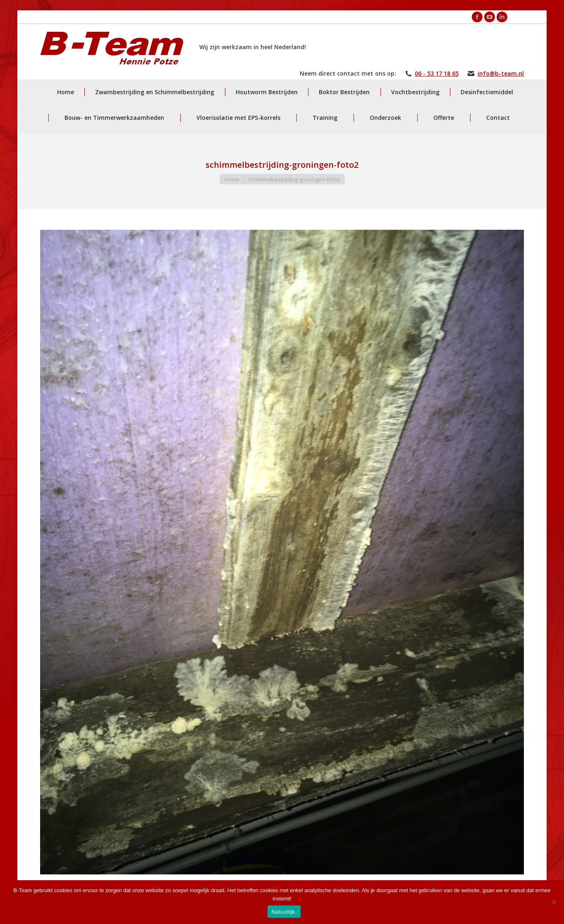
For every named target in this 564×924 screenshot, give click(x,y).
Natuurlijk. (284, 912)
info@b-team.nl (501, 74)
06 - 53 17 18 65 (437, 74)
